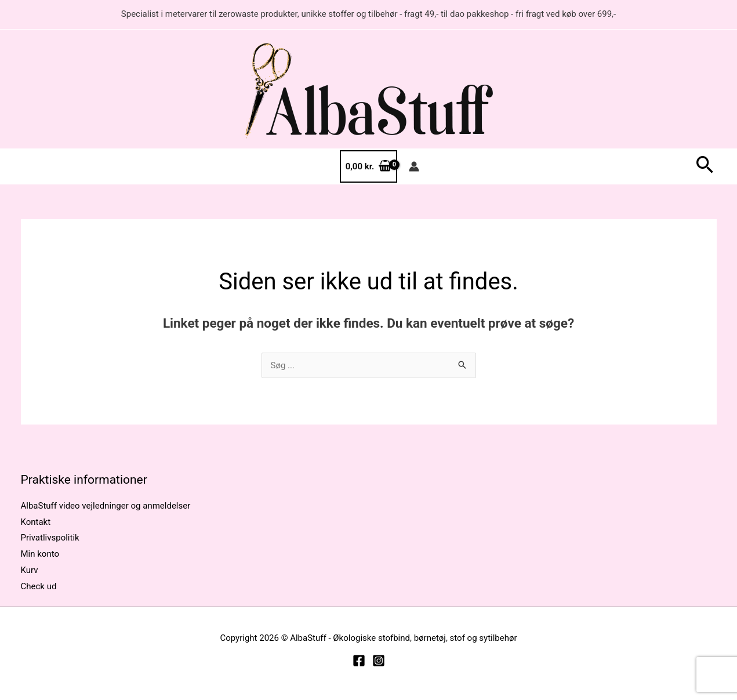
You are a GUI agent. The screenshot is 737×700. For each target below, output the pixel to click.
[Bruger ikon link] (414, 166)
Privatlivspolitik (50, 538)
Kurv (30, 570)
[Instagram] (379, 661)
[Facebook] (359, 661)
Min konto (40, 554)
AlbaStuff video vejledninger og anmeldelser (106, 506)
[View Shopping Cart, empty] (368, 167)
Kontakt (36, 522)
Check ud (39, 586)
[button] (705, 167)
